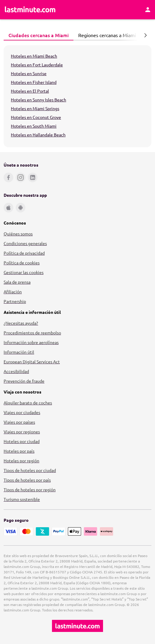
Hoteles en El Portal (30, 91)
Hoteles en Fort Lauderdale (37, 65)
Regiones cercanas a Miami (105, 35)
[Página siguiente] (145, 35)
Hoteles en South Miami (34, 126)
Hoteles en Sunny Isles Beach (39, 100)
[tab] (39, 35)
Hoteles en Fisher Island (34, 82)
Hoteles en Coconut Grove (36, 117)
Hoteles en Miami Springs (35, 108)
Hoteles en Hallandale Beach (38, 135)
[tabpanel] (77, 96)
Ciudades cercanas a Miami (37, 35)
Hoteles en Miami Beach (34, 56)
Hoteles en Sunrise (29, 73)
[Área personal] (148, 10)
